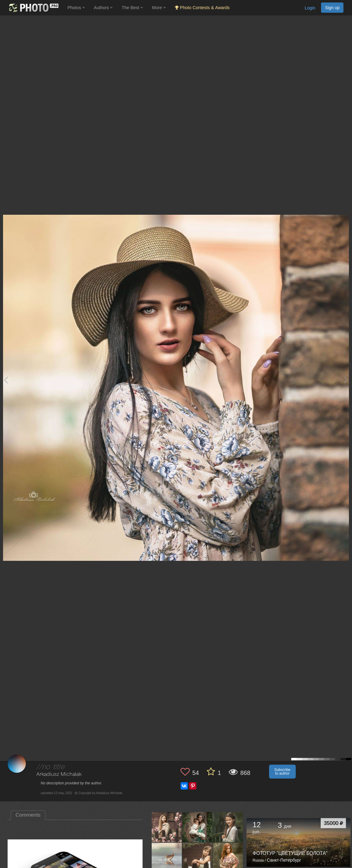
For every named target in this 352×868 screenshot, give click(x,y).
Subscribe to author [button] (282, 772)
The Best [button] (132, 8)
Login (310, 8)
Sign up (332, 8)
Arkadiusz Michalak (59, 774)
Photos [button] (76, 8)
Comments (28, 815)
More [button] (159, 8)
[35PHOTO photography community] (33, 8)
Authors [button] (103, 8)
